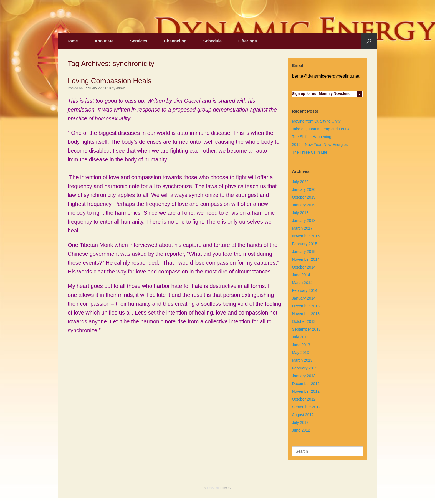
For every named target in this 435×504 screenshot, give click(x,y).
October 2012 (304, 399)
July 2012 (300, 422)
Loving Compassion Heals (110, 81)
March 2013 (302, 360)
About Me (104, 41)
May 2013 (300, 353)
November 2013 (306, 314)
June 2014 (301, 275)
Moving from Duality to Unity (316, 121)
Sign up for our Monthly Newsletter (322, 94)
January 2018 (304, 221)
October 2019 (304, 197)
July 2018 (300, 213)
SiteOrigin (213, 488)
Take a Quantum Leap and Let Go (321, 129)
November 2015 (306, 236)
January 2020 (304, 189)
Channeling (175, 41)
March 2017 (302, 228)
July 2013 (300, 337)
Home (72, 41)
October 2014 (304, 267)
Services (139, 41)
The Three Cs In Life (309, 152)
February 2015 (304, 244)
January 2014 (304, 298)
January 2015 (304, 252)
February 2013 (304, 368)
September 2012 (306, 407)
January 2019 (304, 205)
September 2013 (306, 329)
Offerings (248, 41)
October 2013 (304, 321)
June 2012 (301, 430)
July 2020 (300, 182)
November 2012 (306, 391)
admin (121, 88)
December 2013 (306, 306)
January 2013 (304, 376)
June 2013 (301, 345)
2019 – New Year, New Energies (320, 145)
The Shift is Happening (312, 137)
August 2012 (303, 415)
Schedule (212, 41)
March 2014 (302, 283)
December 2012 (306, 384)
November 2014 (306, 259)
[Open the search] (369, 41)
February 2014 (304, 290)
